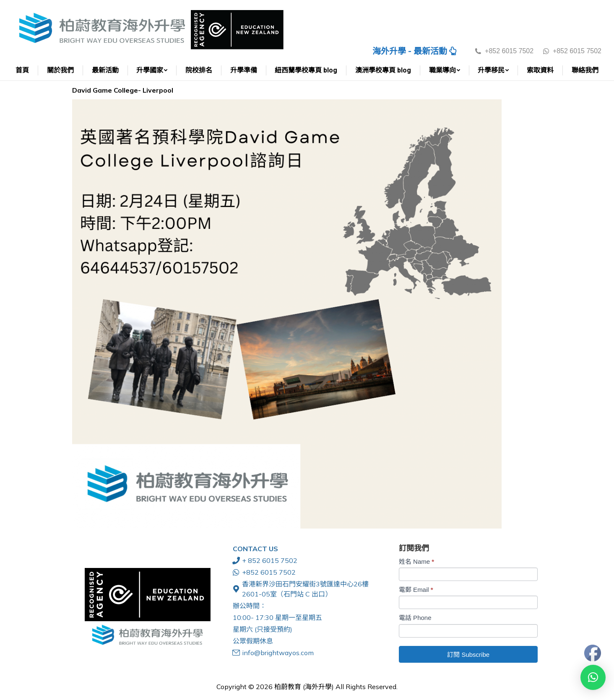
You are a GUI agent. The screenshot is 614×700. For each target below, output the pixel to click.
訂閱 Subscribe (468, 655)
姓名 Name (416, 561)
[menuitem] (22, 70)
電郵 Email (416, 590)
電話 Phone (415, 618)
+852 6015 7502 (572, 51)
